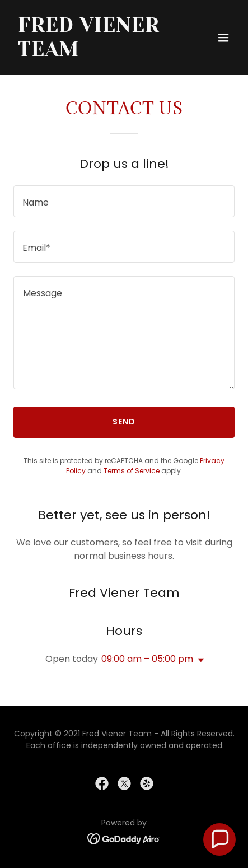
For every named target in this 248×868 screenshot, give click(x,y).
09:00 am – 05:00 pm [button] (147, 659)
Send (124, 422)
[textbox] (124, 201)
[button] (223, 38)
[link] (91, 53)
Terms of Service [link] (132, 471)
